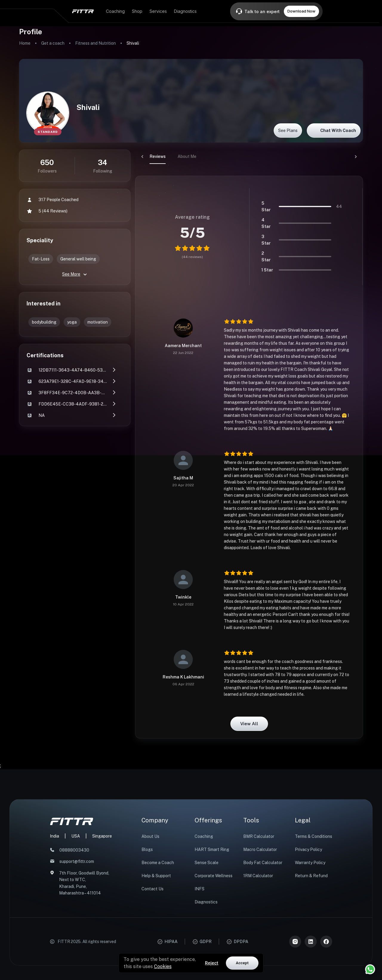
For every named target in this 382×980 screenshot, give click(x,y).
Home (25, 43)
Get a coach (53, 43)
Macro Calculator (260, 849)
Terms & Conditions (314, 836)
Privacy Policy (308, 849)
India (54, 836)
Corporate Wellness (214, 876)
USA (76, 836)
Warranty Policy (310, 863)
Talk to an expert (262, 11)
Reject (212, 963)
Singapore (102, 836)
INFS (200, 889)
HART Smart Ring (212, 849)
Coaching (204, 836)
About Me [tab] (173, 156)
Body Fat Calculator (263, 863)
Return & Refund (311, 876)
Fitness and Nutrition (95, 43)
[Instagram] (295, 942)
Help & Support (156, 876)
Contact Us (153, 889)
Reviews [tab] (143, 156)
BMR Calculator (259, 836)
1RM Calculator (258, 876)
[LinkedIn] (311, 942)
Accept (242, 963)
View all (249, 724)
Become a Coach (158, 863)
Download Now (301, 11)
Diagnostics (206, 902)
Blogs (147, 849)
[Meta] (326, 942)
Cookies (163, 966)
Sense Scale (207, 863)
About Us (150, 836)
